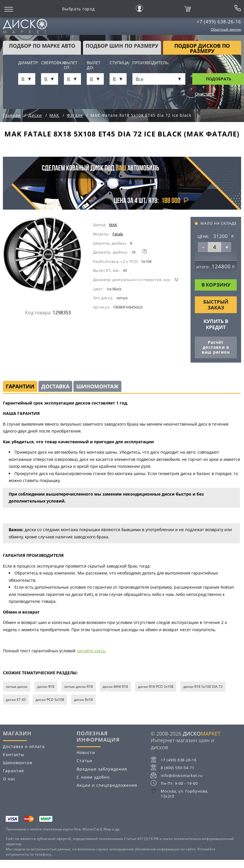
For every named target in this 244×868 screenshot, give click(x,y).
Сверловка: (50, 63)
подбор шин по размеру (122, 46)
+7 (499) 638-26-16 (219, 22)
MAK (113, 225)
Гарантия (13, 771)
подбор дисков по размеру (202, 48)
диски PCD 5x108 (50, 700)
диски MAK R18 (115, 687)
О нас (9, 779)
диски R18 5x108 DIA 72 (203, 687)
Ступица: (118, 63)
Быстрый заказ (216, 305)
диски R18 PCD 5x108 (156, 687)
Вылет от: (71, 65)
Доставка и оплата (24, 746)
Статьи (84, 761)
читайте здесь (91, 651)
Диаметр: (27, 63)
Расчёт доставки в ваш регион (216, 347)
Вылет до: (94, 65)
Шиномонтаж (97, 386)
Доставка (55, 386)
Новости (86, 752)
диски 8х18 (83, 700)
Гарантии (20, 386)
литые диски (17, 687)
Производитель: (151, 63)
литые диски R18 (78, 687)
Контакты (14, 755)
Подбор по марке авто (42, 46)
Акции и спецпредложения (107, 785)
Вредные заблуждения (102, 769)
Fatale (118, 234)
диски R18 (46, 687)
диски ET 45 (16, 700)
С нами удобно (93, 777)
